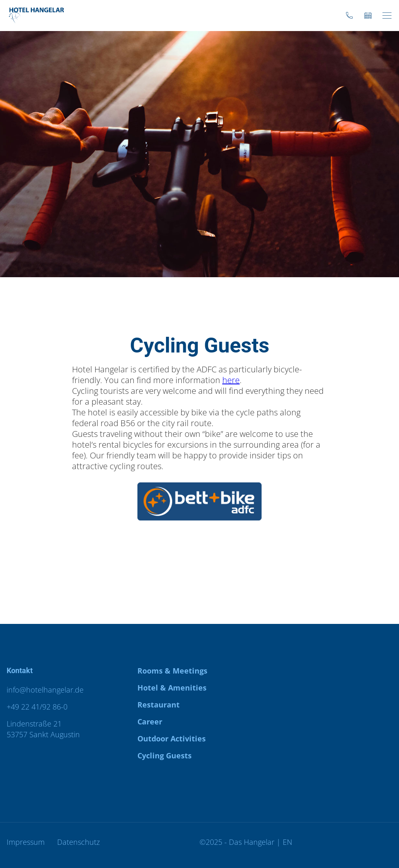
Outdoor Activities (172, 739)
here (231, 380)
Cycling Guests (165, 755)
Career (150, 722)
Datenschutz (78, 842)
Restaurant (159, 705)
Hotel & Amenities (172, 688)
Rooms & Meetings (172, 671)
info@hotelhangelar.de (45, 690)
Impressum (26, 842)
